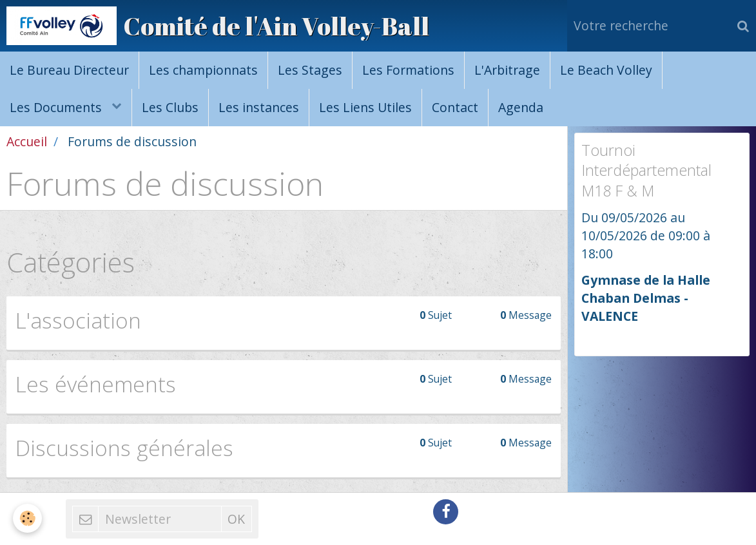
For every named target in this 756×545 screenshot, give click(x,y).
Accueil (27, 141)
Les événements (96, 384)
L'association (78, 320)
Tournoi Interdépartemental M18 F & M (646, 170)
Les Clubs (170, 107)
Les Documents (57, 107)
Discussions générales (124, 448)
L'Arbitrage (507, 70)
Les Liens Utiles (365, 107)
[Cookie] (27, 518)
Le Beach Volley (606, 70)
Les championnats (203, 70)
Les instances (259, 107)
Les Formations (408, 70)
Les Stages (310, 70)
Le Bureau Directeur (69, 70)
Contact (455, 107)
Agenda (521, 107)
